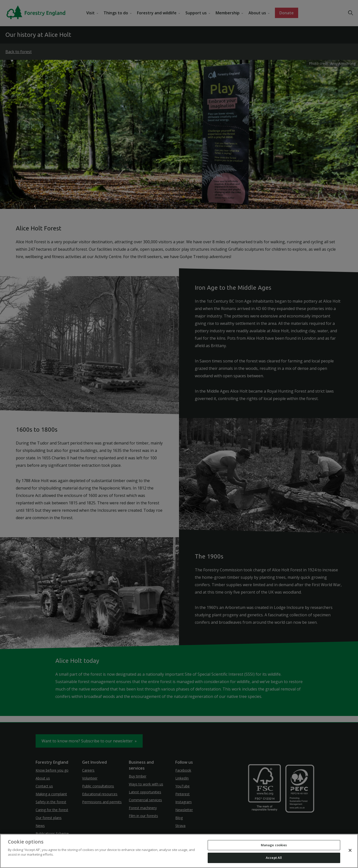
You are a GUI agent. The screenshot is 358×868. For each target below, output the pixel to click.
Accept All (274, 858)
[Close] (350, 850)
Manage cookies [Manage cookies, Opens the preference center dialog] (274, 845)
